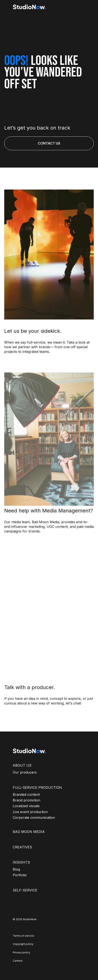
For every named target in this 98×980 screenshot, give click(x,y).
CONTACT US (49, 143)
